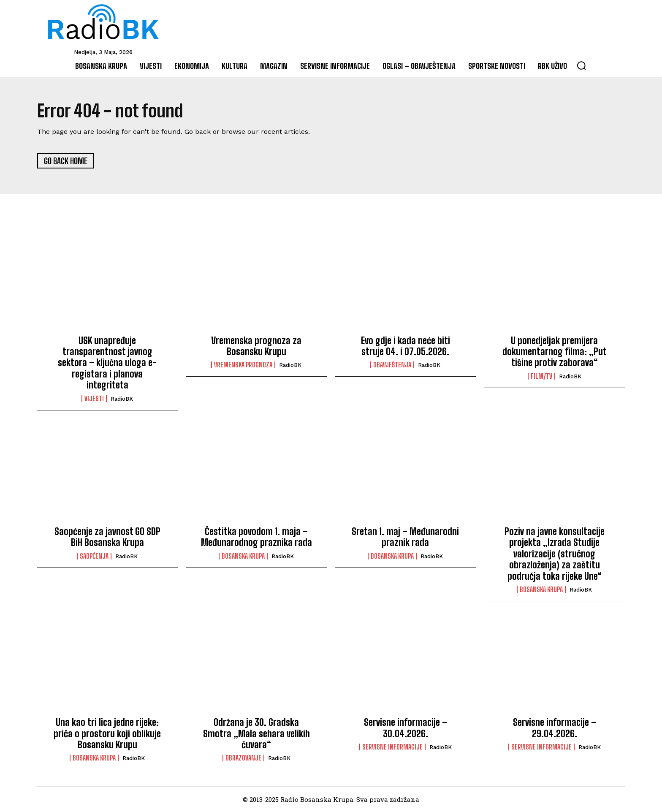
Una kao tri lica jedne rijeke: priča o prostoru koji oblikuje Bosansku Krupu (107, 734)
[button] (581, 65)
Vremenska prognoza (243, 365)
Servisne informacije (392, 747)
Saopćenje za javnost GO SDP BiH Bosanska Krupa (107, 537)
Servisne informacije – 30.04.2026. (406, 728)
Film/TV (541, 377)
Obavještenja (392, 365)
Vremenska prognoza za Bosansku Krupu (256, 346)
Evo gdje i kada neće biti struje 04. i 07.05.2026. (406, 346)
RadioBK (122, 399)
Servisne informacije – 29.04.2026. (555, 728)
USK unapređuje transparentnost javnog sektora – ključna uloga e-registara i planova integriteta (107, 363)
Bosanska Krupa (243, 557)
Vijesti (94, 399)
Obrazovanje (243, 758)
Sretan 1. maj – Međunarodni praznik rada (405, 537)
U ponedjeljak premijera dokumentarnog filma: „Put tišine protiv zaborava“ (555, 352)
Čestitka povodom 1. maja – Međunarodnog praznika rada (256, 537)
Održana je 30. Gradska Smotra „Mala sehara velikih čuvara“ (256, 734)
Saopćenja (94, 557)
